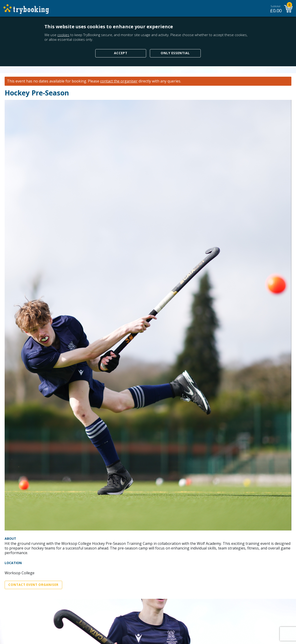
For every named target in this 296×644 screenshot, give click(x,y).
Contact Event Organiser (33, 585)
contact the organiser (119, 81)
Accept (121, 53)
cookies (63, 35)
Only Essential (175, 53)
